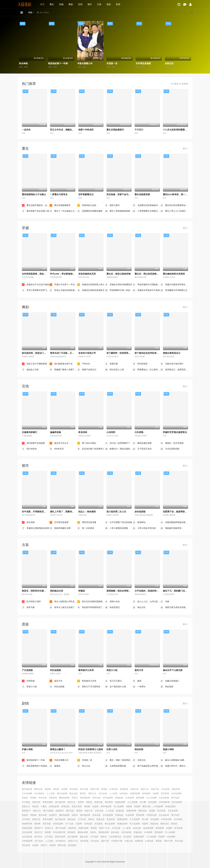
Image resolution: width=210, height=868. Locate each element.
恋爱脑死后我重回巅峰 (90, 211)
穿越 (61, 4)
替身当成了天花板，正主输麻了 (65, 353)
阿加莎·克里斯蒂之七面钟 (91, 749)
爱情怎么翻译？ (58, 749)
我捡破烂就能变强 (171, 528)
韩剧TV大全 (104, 828)
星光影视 (74, 789)
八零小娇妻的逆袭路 (117, 528)
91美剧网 (130, 798)
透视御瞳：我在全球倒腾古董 (121, 591)
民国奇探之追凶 (87, 205)
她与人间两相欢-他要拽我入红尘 (174, 760)
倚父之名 (84, 766)
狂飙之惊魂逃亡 (170, 681)
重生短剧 (73, 793)
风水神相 (23, 63)
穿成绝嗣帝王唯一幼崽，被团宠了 (119, 290)
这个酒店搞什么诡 (116, 687)
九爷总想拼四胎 (170, 449)
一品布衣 (26, 130)
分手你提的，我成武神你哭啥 (149, 591)
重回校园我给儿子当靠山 (34, 194)
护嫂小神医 (27, 749)
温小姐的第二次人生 (116, 512)
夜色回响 (83, 432)
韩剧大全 (145, 789)
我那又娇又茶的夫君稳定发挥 (174, 607)
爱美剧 (104, 789)
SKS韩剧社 (39, 793)
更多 (185, 149)
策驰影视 (124, 789)
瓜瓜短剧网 (176, 793)
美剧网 (56, 789)
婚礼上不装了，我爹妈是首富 (64, 512)
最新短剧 (84, 837)
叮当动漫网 (27, 793)
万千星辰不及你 (142, 449)
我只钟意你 (29, 449)
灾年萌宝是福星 (143, 63)
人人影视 (113, 793)
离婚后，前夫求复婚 (172, 443)
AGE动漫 (103, 793)
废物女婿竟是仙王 (172, 353)
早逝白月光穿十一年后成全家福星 (63, 285)
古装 (99, 4)
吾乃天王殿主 (113, 681)
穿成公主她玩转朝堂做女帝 (63, 290)
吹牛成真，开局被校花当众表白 (37, 512)
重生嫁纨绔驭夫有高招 (174, 274)
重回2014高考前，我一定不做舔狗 (180, 194)
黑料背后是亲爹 (87, 522)
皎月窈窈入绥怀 (31, 602)
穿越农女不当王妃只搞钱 (35, 285)
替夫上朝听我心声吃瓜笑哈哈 (63, 602)
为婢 (165, 602)
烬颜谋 (82, 591)
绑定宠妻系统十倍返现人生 (36, 766)
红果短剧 (114, 789)
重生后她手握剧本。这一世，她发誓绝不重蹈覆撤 (36, 205)
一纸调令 (139, 687)
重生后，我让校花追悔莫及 (148, 274)
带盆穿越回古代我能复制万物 (147, 285)
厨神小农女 (112, 602)
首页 (42, 4)
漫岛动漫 (96, 798)
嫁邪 (137, 681)
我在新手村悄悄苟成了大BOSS (91, 607)
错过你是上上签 (114, 370)
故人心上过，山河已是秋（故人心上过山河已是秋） (147, 602)
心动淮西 (111, 432)
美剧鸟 (75, 798)
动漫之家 (134, 789)
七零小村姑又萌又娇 (144, 528)
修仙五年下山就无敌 (173, 670)
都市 (90, 4)
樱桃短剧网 (64, 798)
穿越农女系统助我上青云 (91, 285)
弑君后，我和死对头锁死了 (35, 591)
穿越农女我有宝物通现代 (119, 285)
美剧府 (25, 798)
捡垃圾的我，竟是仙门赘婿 (35, 353)
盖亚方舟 (139, 670)
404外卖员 (57, 449)
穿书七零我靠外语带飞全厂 (36, 290)
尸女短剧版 (27, 670)
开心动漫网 (152, 798)
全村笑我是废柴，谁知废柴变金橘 (38, 274)
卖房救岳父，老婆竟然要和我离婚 (174, 370)
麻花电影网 (27, 789)
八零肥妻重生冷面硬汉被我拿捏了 (147, 211)
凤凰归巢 (111, 364)
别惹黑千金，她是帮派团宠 (176, 512)
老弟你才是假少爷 (87, 353)
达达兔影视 (164, 798)
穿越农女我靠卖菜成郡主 (91, 290)
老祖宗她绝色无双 (87, 274)
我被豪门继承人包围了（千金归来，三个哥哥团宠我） (63, 370)
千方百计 (139, 130)
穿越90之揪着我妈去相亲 (36, 528)
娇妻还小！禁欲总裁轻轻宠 (119, 449)
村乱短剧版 (55, 670)
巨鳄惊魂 (28, 681)
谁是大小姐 (112, 670)
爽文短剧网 (62, 793)
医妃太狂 (139, 607)
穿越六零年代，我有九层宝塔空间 (174, 766)
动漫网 (156, 793)
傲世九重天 (112, 205)
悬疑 (109, 4)
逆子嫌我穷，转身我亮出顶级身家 (123, 353)
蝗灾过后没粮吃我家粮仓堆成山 (91, 602)
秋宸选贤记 (112, 607)
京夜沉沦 (169, 63)
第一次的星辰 (86, 528)
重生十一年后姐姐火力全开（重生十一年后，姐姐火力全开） (63, 211)
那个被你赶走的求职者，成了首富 (151, 353)
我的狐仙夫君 (57, 591)
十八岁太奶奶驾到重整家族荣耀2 (179, 130)
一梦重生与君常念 (59, 194)
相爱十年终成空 (86, 130)
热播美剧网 (135, 793)
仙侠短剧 (124, 793)
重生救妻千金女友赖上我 (35, 211)
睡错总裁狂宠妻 (142, 443)
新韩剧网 (146, 793)
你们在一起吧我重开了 (118, 443)
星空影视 (165, 793)
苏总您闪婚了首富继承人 (91, 449)
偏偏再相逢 (55, 432)
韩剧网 (48, 789)
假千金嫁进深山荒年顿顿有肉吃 (147, 766)
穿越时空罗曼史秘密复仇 (175, 432)
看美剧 (83, 793)
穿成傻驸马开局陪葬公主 (174, 290)
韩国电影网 (85, 798)
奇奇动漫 (43, 798)
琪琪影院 (53, 798)
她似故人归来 (30, 370)
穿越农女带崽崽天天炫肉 (146, 290)
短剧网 (64, 789)
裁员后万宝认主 (59, 443)
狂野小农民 (112, 749)
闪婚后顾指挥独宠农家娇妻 (174, 522)
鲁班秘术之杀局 (86, 670)
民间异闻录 (140, 364)
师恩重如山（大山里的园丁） (147, 370)
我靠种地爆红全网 (60, 528)
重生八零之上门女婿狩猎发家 (174, 211)
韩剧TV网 (95, 789)
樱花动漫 (38, 789)
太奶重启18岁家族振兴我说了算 (147, 205)
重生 (52, 4)
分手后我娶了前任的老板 (119, 522)
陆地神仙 (139, 522)
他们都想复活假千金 (61, 364)
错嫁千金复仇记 (87, 370)
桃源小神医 (168, 749)
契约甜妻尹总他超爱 (33, 443)
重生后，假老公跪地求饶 (118, 274)
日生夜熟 (139, 432)
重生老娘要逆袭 (142, 194)
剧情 (118, 4)
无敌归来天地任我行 (172, 364)
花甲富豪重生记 (86, 194)
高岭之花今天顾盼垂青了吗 (36, 364)
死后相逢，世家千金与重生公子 (122, 194)
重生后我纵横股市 (115, 130)
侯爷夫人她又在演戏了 (62, 607)
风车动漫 (84, 789)
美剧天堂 (155, 789)
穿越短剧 (119, 798)
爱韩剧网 (140, 798)
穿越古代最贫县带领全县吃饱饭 (174, 285)
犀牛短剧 (175, 798)
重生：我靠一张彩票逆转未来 (119, 760)
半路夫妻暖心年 (85, 63)
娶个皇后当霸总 (87, 443)
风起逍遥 (167, 687)
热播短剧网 (83, 828)
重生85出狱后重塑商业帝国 (174, 205)
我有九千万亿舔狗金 (89, 687)
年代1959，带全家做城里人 (63, 274)
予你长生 (84, 364)
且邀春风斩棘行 (30, 432)
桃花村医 (139, 749)
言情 (80, 4)
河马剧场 (165, 789)
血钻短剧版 (140, 512)
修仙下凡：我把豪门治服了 (176, 591)
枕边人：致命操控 (87, 512)
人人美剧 (51, 793)
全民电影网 (108, 798)
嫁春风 (55, 766)
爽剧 (71, 4)
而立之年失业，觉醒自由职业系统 (66, 130)
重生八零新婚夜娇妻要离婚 (119, 211)
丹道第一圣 (112, 63)
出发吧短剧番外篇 (116, 766)
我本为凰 (28, 607)
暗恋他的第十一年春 (58, 63)
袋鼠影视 (176, 789)
